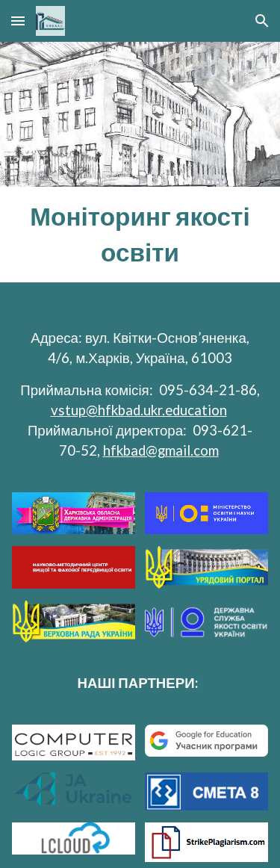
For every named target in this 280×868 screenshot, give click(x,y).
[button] (18, 21)
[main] (140, 235)
